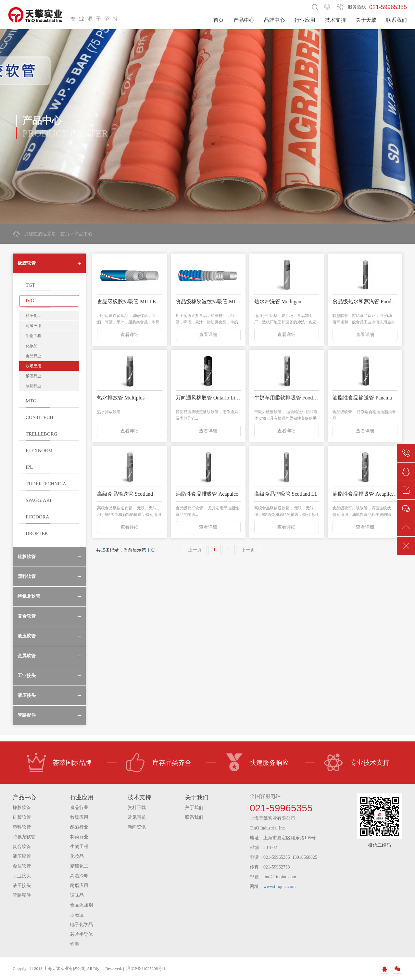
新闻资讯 (137, 827)
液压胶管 (22, 856)
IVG (30, 301)
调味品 (77, 895)
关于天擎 (366, 20)
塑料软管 (22, 827)
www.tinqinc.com (279, 887)
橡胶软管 (22, 808)
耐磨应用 (33, 326)
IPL (29, 467)
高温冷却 (79, 876)
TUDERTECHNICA (46, 484)
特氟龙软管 (24, 837)
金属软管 (22, 866)
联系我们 (396, 20)
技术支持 (335, 20)
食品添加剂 (82, 905)
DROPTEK (37, 533)
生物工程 (33, 336)
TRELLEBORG (42, 434)
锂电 (75, 944)
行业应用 (305, 20)
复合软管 (22, 847)
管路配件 (22, 895)
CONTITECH (39, 417)
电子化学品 (82, 925)
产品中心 (244, 20)
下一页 (248, 550)
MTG (31, 401)
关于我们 (194, 808)
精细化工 (33, 316)
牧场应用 (33, 366)
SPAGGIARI (38, 500)
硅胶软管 (22, 817)
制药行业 (33, 386)
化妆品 (31, 346)
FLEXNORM (39, 451)
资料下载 (137, 808)
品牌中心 (274, 20)
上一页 (195, 550)
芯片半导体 (82, 934)
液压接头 (22, 886)
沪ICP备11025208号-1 (146, 968)
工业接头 (22, 876)
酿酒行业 (33, 376)
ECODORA (38, 517)
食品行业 (33, 356)
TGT (30, 285)
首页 (219, 20)
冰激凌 (77, 915)
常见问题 (137, 817)
